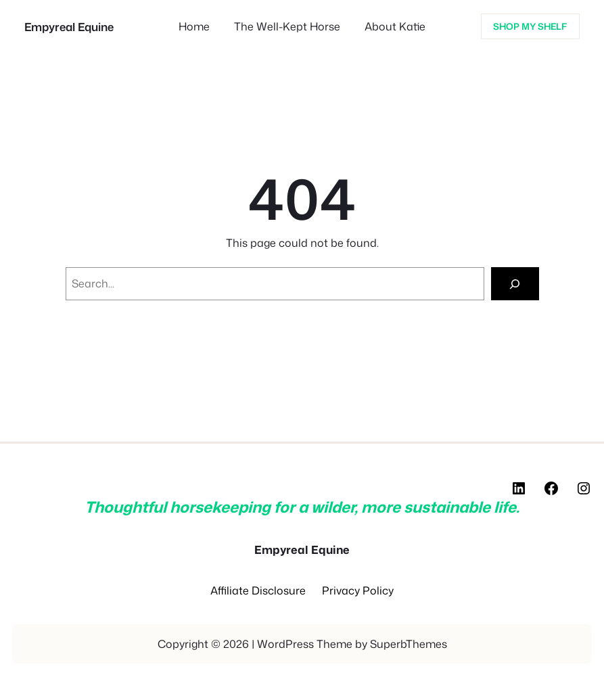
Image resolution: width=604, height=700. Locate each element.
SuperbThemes (409, 644)
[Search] (515, 284)
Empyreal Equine (69, 27)
